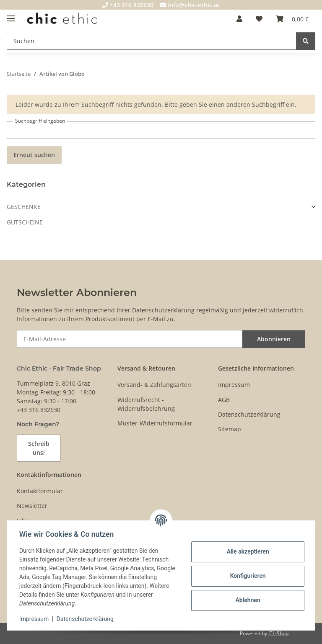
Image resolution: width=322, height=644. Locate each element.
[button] (239, 19)
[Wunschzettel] (259, 19)
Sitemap (230, 429)
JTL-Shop (278, 633)
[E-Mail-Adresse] (130, 339)
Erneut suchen (34, 155)
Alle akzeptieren (246, 551)
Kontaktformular (40, 491)
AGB (224, 400)
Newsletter (32, 506)
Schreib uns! (39, 448)
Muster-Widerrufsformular (155, 423)
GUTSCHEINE (25, 222)
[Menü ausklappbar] (11, 15)
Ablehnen (246, 600)
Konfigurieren (246, 576)
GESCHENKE (24, 207)
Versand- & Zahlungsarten (154, 385)
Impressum (35, 619)
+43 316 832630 (128, 5)
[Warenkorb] (292, 19)
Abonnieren (274, 339)
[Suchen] (152, 41)
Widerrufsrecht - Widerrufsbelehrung (146, 404)
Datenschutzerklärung (86, 619)
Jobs (23, 521)
